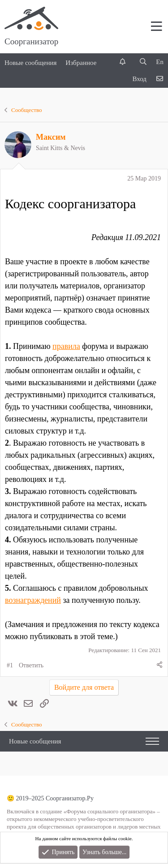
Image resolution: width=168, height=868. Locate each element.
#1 (10, 665)
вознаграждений (33, 600)
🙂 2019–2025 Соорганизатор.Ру (50, 798)
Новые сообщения (30, 63)
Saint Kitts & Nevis (60, 148)
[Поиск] (143, 62)
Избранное (81, 63)
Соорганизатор (31, 41)
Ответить (31, 665)
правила (66, 346)
